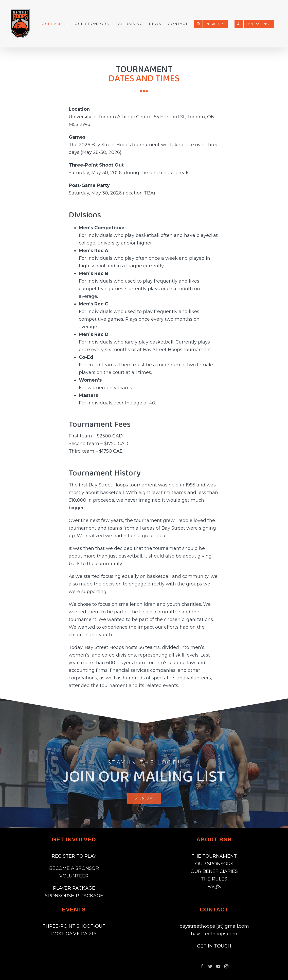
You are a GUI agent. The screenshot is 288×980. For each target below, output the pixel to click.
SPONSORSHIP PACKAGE (74, 896)
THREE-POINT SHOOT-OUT (74, 926)
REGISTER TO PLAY (74, 856)
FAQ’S (214, 887)
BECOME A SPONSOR (74, 868)
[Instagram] (226, 966)
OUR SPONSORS (214, 864)
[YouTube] (218, 966)
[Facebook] (202, 966)
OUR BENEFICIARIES (214, 871)
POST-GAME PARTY (74, 934)
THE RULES (214, 879)
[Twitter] (210, 966)
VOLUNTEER (74, 876)
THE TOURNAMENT (214, 856)
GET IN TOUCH (214, 946)
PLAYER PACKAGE (74, 888)
